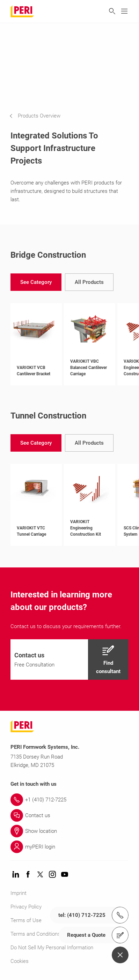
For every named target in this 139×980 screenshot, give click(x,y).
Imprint (19, 893)
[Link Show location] (69, 831)
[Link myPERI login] (69, 847)
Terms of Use (26, 920)
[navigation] (40, 116)
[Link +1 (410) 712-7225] (69, 800)
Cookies (20, 961)
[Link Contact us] (69, 815)
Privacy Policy (26, 907)
